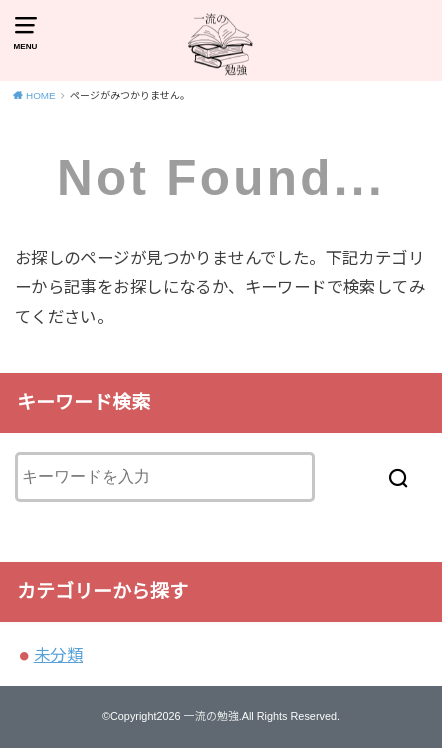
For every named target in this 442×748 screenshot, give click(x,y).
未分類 (58, 655)
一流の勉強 (211, 716)
